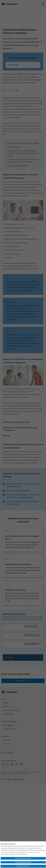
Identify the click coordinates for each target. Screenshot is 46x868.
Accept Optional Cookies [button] (23, 858)
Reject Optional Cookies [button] (23, 862)
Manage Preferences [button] (23, 866)
